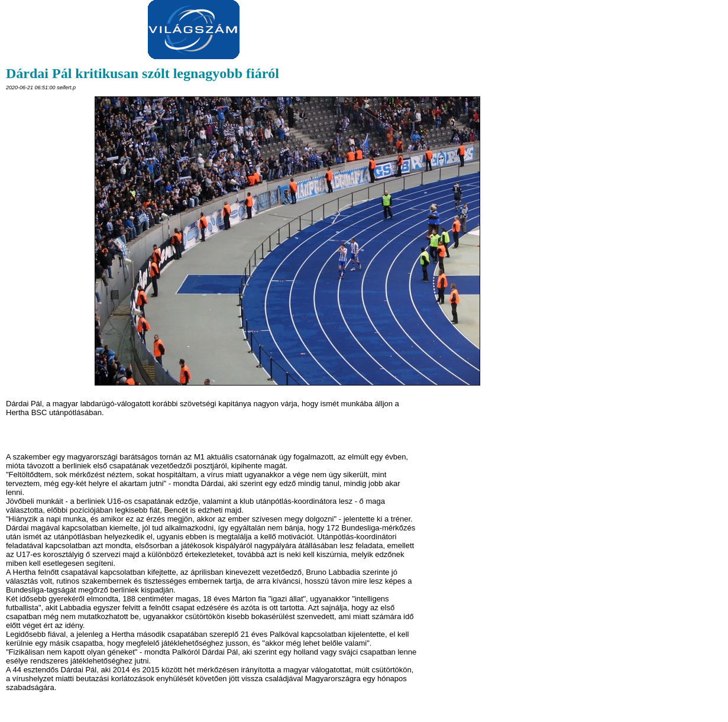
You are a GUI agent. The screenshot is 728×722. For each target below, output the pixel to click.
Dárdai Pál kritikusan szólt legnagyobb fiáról (143, 73)
